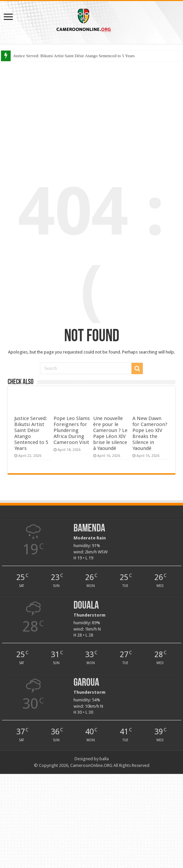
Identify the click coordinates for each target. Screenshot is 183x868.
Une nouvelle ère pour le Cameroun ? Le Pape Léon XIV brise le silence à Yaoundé (110, 433)
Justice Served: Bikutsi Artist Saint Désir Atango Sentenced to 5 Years (74, 56)
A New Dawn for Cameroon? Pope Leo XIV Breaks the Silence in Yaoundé (150, 433)
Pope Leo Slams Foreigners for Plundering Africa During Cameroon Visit (72, 430)
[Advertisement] (91, 113)
